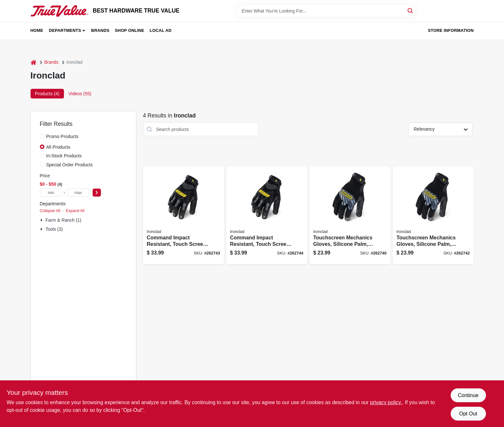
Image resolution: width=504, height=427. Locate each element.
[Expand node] (42, 220)
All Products (58, 147)
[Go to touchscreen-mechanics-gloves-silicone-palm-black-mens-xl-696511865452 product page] (433, 215)
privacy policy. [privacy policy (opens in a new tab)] (386, 402)
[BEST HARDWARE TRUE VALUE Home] (59, 11)
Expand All (75, 211)
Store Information (451, 30)
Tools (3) (54, 229)
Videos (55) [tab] (80, 94)
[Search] (411, 10)
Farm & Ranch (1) (63, 220)
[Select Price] (97, 193)
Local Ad (161, 30)
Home (37, 30)
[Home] (33, 62)
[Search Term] (327, 11)
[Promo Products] (42, 136)
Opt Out (468, 414)
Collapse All (50, 211)
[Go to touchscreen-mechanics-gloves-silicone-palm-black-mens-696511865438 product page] (350, 215)
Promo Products (62, 136)
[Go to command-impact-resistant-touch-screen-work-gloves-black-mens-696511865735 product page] (184, 215)
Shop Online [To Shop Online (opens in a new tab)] (130, 30)
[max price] (78, 193)
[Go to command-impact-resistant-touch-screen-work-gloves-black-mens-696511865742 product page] (267, 215)
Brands (100, 30)
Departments (65, 30)
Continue (468, 395)
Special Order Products (70, 165)
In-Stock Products (64, 156)
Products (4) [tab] (47, 94)
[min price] (51, 193)
